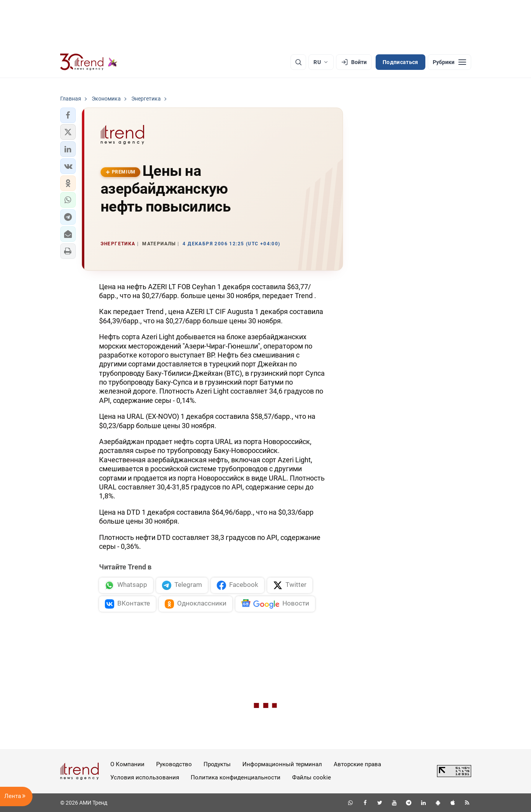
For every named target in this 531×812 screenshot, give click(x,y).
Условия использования (145, 777)
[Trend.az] (89, 62)
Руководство (174, 764)
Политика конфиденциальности (236, 777)
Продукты (217, 764)
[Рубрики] (449, 62)
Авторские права (357, 764)
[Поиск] (298, 62)
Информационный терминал (282, 764)
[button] (68, 115)
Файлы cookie (312, 777)
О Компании (127, 764)
